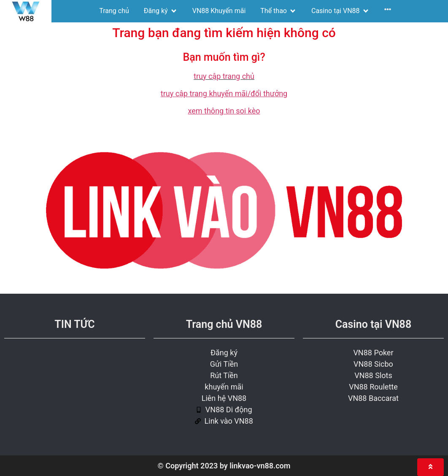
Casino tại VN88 (373, 324)
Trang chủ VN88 (224, 324)
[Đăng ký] (161, 11)
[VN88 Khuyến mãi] (219, 11)
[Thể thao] (278, 11)
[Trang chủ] (114, 11)
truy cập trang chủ (224, 76)
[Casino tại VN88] (340, 11)
